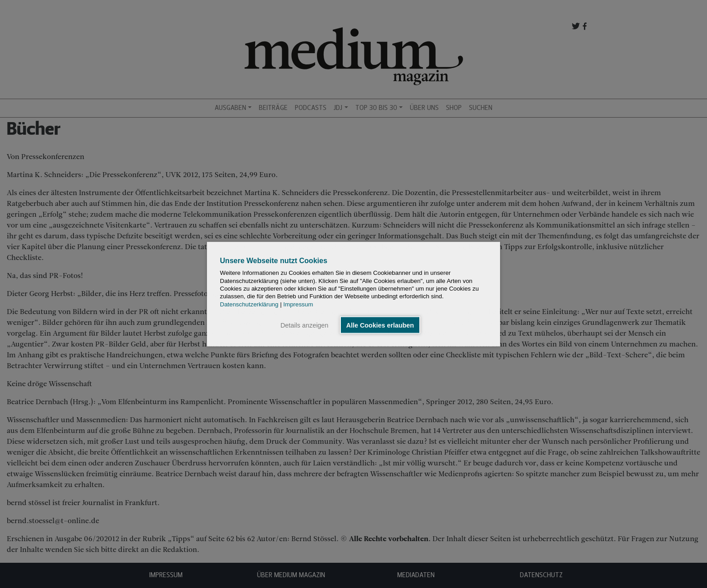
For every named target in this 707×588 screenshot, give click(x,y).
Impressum (298, 304)
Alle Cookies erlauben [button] (380, 325)
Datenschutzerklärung (249, 304)
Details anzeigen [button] (304, 325)
